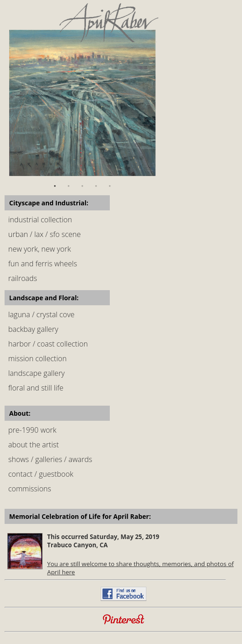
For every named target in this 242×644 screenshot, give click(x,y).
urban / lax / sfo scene (45, 234)
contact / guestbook (41, 474)
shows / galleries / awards (50, 459)
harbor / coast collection (48, 344)
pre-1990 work (32, 430)
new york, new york (40, 249)
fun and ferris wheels (43, 264)
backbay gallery (33, 329)
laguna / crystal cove (41, 314)
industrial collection (40, 220)
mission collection (38, 358)
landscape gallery (36, 373)
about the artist (34, 445)
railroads (23, 278)
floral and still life (36, 388)
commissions (30, 489)
